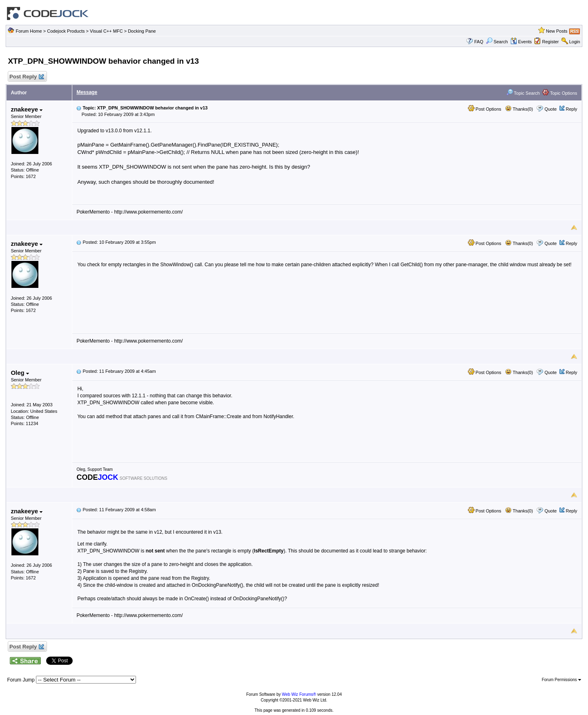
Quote (550, 109)
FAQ (479, 42)
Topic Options (560, 93)
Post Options (485, 109)
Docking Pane (142, 31)
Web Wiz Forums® (299, 694)
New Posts (557, 31)
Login (575, 42)
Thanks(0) (519, 109)
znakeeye (27, 109)
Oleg (20, 373)
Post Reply (26, 77)
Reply (571, 109)
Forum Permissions (561, 680)
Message (87, 92)
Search (497, 42)
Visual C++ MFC (106, 31)
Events (521, 42)
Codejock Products (66, 31)
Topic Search (523, 93)
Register (551, 42)
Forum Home (29, 31)
